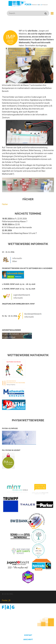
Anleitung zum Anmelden (13, 304)
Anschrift (28, 640)
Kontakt (28, 635)
